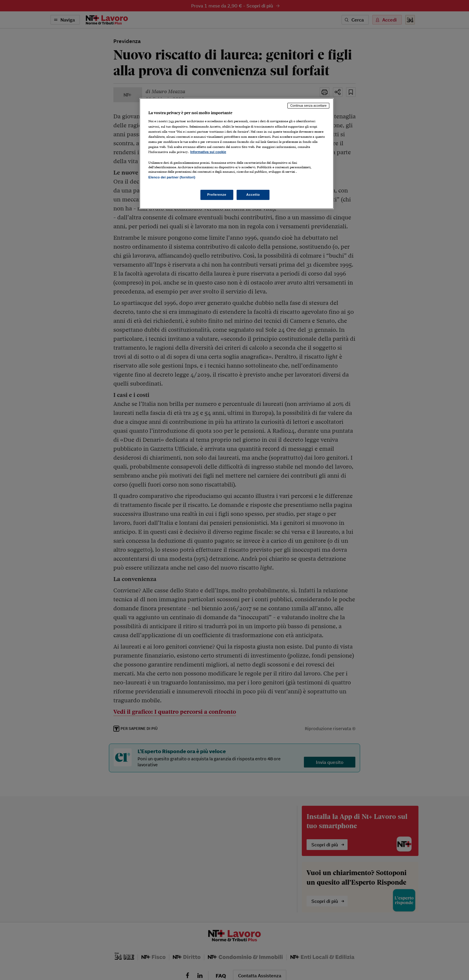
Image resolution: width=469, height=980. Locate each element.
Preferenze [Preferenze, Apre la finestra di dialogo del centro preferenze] (217, 195)
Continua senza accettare (308, 106)
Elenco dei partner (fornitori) (172, 177)
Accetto (253, 195)
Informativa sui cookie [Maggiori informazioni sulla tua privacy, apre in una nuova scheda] (208, 152)
